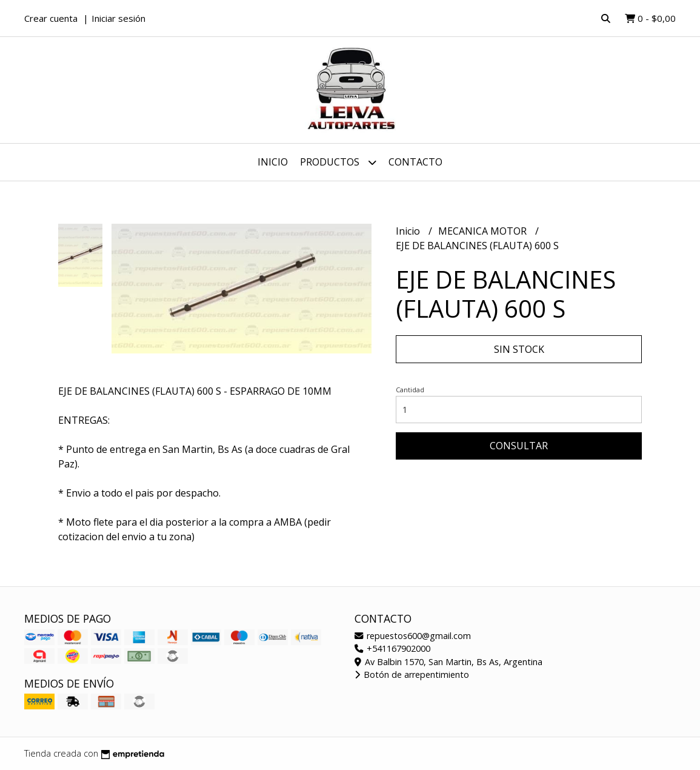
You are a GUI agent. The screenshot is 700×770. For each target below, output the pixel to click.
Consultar (519, 446)
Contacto (415, 162)
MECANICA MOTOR (484, 231)
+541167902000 (392, 648)
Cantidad (410, 390)
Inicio (273, 162)
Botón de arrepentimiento (412, 675)
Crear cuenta (51, 18)
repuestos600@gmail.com (413, 636)
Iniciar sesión (118, 18)
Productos (338, 162)
